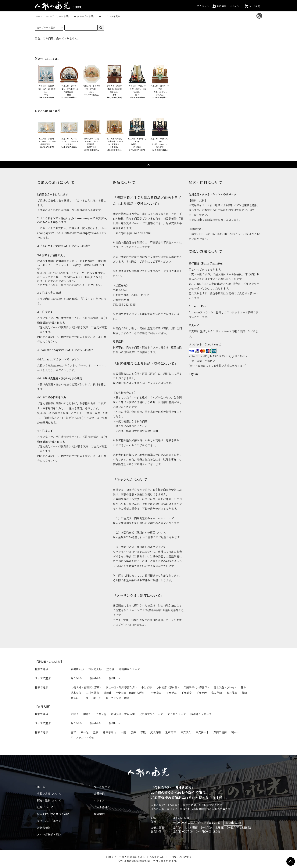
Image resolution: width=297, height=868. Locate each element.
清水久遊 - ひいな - (225, 687)
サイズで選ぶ (43, 678)
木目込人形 (95, 669)
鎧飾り (87, 714)
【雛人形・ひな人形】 (49, 662)
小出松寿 (146, 687)
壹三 (73, 732)
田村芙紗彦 (92, 693)
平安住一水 (202, 732)
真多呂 (75, 698)
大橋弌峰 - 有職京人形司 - (86, 687)
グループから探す (84, 16)
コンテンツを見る (109, 16)
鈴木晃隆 (76, 693)
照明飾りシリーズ (129, 669)
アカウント (203, 6)
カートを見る (102, 807)
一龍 (123, 732)
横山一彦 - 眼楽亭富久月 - (121, 687)
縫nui (107, 693)
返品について (45, 807)
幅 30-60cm (78, 678)
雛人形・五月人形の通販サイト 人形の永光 (134, 857)
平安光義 (202, 693)
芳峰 (244, 693)
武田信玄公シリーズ (151, 714)
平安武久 (186, 732)
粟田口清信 (220, 732)
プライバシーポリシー (50, 821)
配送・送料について (49, 800)
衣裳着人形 (77, 669)
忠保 (133, 732)
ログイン (234, 6)
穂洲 (243, 687)
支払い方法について (49, 793)
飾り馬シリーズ (177, 714)
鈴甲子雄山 (109, 732)
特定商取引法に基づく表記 (53, 814)
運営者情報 (44, 828)
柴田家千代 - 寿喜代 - (196, 687)
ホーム (39, 16)
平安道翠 (156, 693)
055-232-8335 (181, 818)
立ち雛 (110, 669)
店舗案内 (99, 814)
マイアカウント (103, 787)
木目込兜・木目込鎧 (123, 714)
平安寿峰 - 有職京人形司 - (131, 693)
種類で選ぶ (41, 669)
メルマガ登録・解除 (49, 834)
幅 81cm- (115, 678)
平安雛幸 (186, 693)
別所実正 (171, 732)
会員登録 (219, 6)
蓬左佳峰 (217, 693)
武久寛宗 (156, 732)
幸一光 (97, 698)
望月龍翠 (232, 693)
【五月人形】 (43, 706)
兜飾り (75, 714)
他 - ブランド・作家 (117, 698)
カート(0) (252, 6)
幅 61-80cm (97, 678)
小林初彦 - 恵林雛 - (168, 687)
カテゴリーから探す (58, 16)
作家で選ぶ (41, 687)
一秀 (86, 698)
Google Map (233, 822)
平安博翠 (171, 693)
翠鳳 (143, 732)
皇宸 (96, 732)
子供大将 (101, 714)
